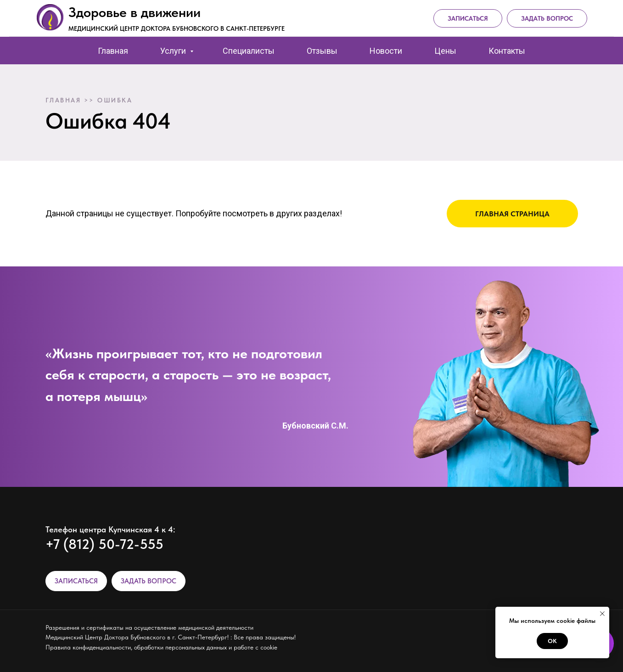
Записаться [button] (468, 18)
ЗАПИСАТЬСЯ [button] (76, 581)
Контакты (507, 51)
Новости (386, 51)
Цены (445, 51)
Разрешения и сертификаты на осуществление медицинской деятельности (149, 627)
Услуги (174, 51)
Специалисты (249, 51)
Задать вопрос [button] (547, 18)
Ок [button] (552, 641)
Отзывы (322, 51)
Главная (113, 51)
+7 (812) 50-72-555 (104, 544)
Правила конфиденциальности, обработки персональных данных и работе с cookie (161, 647)
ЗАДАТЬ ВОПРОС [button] (149, 581)
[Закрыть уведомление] (602, 614)
